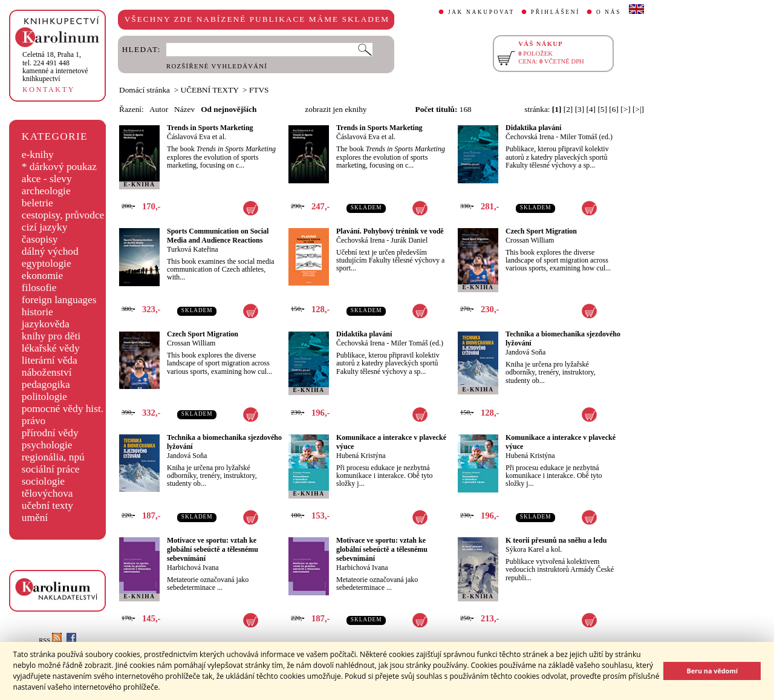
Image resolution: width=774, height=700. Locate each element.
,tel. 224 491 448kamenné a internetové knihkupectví (55, 67)
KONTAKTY (49, 90)
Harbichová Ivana (193, 568)
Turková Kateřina (193, 249)
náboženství (47, 372)
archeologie (46, 191)
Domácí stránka (145, 90)
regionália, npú (53, 457)
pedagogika (46, 384)
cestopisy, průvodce (63, 215)
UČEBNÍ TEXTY (210, 90)
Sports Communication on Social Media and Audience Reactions (218, 236)
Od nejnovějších (229, 109)
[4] (591, 109)
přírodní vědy (50, 433)
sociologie (43, 481)
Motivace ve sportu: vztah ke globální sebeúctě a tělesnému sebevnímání (213, 549)
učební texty (47, 505)
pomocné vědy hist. (63, 409)
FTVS (259, 90)
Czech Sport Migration (541, 231)
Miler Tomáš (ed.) (586, 137)
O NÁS (609, 12)
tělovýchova (47, 493)
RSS (50, 640)
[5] (602, 109)
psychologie (47, 445)
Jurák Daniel (409, 240)
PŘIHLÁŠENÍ (555, 12)
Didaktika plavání (533, 128)
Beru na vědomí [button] (712, 671)
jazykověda (46, 324)
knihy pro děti (51, 336)
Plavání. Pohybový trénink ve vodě (390, 231)
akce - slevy (47, 179)
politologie (44, 397)
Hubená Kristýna (361, 456)
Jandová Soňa (525, 352)
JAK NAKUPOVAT (481, 12)
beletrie (37, 203)
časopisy (40, 239)
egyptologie (47, 263)
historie (37, 312)
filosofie (39, 288)
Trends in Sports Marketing (210, 128)
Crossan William (530, 240)
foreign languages (59, 300)
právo (34, 421)
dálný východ (50, 251)
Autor (159, 109)
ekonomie (42, 276)
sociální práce (51, 469)
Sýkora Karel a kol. (534, 549)
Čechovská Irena (530, 137)
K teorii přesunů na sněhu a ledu (556, 540)
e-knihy (38, 155)
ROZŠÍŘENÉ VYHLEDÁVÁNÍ (217, 66)
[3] (580, 109)
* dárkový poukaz (59, 167)
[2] (568, 109)
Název (184, 109)
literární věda (50, 360)
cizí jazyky (45, 227)
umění (35, 518)
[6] (614, 109)
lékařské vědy (51, 348)
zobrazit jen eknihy (336, 109)
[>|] (638, 109)
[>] (625, 109)
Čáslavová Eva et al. (197, 137)
